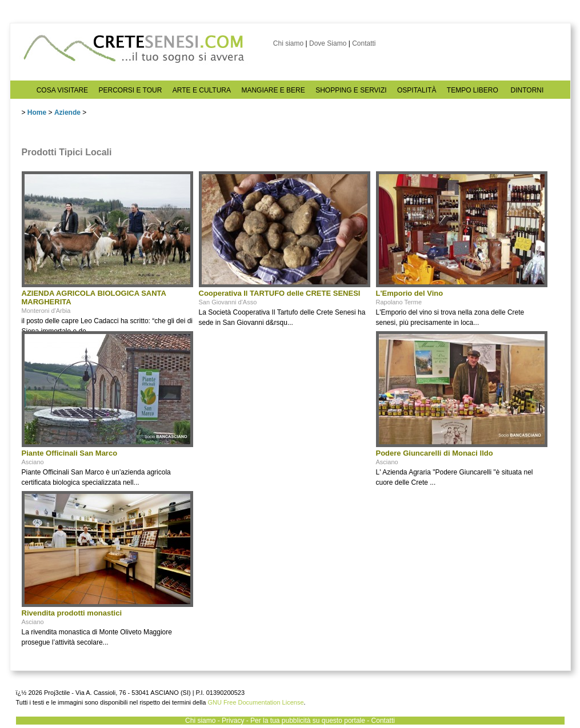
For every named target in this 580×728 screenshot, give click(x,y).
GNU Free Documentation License (255, 702)
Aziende (67, 112)
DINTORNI (527, 90)
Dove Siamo (328, 43)
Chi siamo (288, 43)
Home (37, 112)
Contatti (364, 43)
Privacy (233, 721)
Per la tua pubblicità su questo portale (308, 721)
